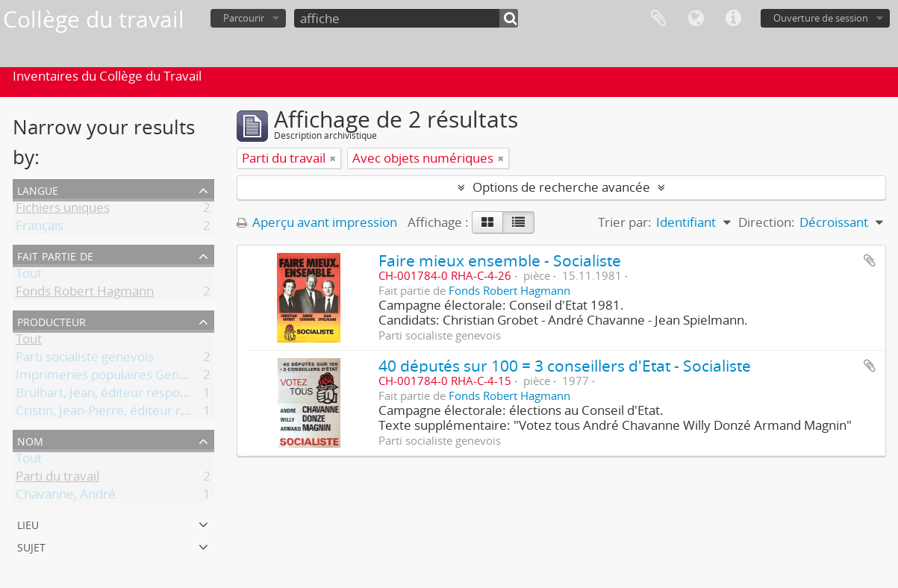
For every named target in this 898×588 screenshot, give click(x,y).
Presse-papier (658, 19)
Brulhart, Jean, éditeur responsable (117, 395)
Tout (29, 276)
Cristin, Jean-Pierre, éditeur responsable (131, 413)
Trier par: (625, 222)
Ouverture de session (821, 18)
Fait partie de (55, 255)
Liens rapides (733, 19)
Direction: (767, 222)
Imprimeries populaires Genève (108, 377)
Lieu (28, 523)
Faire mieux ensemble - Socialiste (500, 260)
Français (40, 228)
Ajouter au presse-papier (870, 260)
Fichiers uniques (63, 210)
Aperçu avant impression (317, 222)
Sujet (31, 546)
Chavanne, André (66, 497)
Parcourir (244, 18)
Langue (696, 19)
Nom (30, 440)
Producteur (52, 320)
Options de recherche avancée (561, 187)
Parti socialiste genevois (85, 359)
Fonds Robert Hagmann (85, 294)
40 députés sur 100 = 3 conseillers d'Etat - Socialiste (565, 365)
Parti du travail (57, 479)
